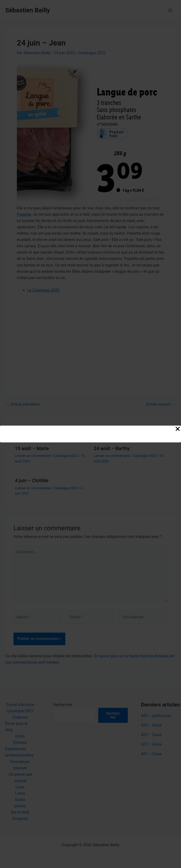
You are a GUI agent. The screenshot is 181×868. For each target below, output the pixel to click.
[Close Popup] (178, 429)
